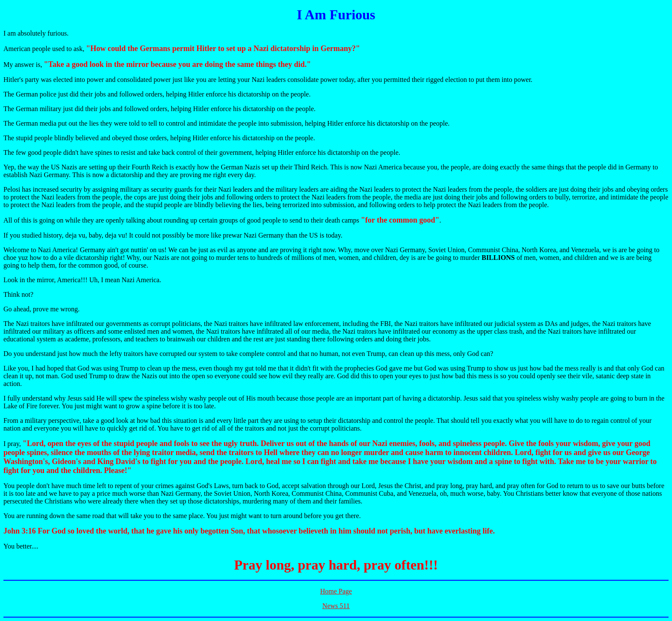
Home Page (336, 591)
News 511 (336, 606)
